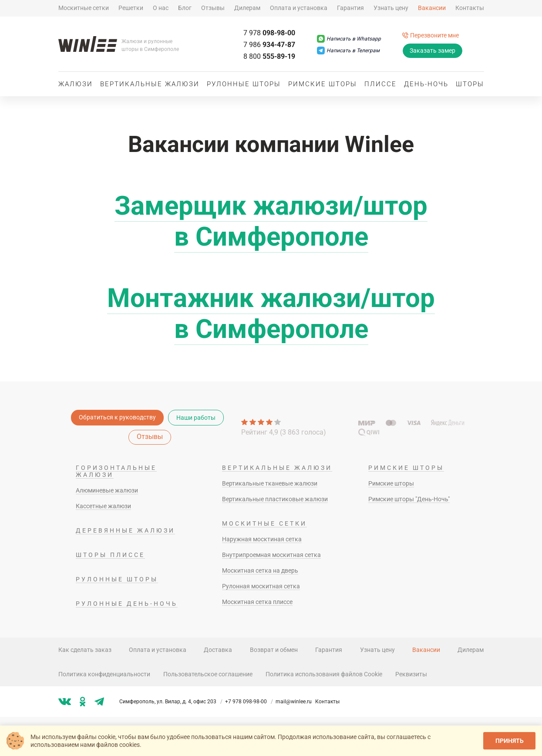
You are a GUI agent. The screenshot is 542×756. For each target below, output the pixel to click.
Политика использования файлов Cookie (324, 674)
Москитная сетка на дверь (260, 570)
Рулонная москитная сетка (261, 586)
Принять (510, 741)
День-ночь (426, 84)
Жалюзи (76, 84)
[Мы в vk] (65, 702)
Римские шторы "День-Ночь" (409, 499)
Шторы (470, 84)
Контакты (470, 8)
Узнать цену (391, 8)
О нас (161, 8)
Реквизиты (411, 674)
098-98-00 (269, 33)
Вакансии (432, 8)
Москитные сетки (84, 8)
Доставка (218, 650)
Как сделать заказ (85, 650)
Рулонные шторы (244, 84)
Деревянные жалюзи (125, 530)
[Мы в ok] (83, 702)
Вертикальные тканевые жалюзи (270, 483)
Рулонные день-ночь (127, 604)
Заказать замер (433, 51)
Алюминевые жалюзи (107, 490)
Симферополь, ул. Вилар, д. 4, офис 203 (172, 702)
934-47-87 (269, 45)
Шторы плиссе (110, 555)
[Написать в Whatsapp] (349, 39)
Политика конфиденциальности (104, 674)
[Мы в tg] (99, 702)
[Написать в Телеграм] (348, 51)
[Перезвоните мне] (431, 35)
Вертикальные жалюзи (150, 84)
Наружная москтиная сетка (262, 539)
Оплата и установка (299, 8)
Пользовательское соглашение (208, 674)
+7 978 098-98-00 (250, 702)
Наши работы (196, 418)
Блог (185, 8)
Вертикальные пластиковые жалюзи (275, 499)
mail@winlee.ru (294, 702)
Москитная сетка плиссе (257, 602)
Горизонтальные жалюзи (116, 471)
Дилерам (247, 8)
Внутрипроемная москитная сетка (271, 555)
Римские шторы (323, 84)
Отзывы (213, 8)
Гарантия (350, 8)
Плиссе (380, 84)
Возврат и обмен (274, 650)
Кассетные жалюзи (103, 506)
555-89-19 (269, 56)
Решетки (131, 8)
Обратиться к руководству (117, 417)
